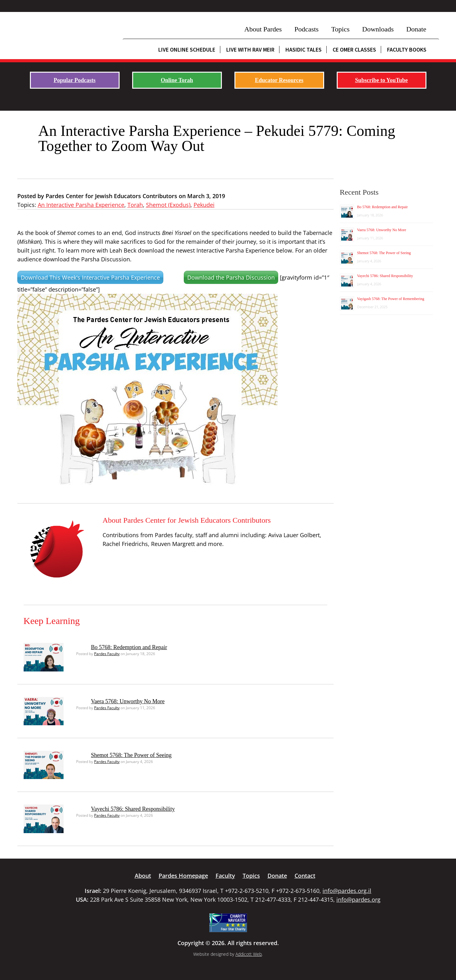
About (143, 876)
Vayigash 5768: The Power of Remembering (391, 299)
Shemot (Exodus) (168, 205)
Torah (135, 205)
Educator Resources (279, 80)
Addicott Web (249, 954)
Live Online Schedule (187, 50)
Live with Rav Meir (250, 50)
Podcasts (306, 29)
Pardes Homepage (183, 876)
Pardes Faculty (107, 654)
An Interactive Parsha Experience (81, 205)
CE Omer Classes (354, 50)
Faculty (225, 876)
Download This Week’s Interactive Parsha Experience (90, 277)
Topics (340, 29)
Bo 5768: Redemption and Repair (129, 647)
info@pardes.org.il (347, 891)
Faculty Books (407, 50)
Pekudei (204, 205)
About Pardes (263, 29)
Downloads (378, 29)
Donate (416, 29)
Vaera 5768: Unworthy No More (128, 701)
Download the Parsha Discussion (231, 277)
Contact (305, 876)
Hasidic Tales (304, 50)
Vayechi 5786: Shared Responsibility (133, 809)
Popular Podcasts (74, 80)
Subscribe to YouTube (381, 80)
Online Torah (177, 80)
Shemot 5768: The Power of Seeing (131, 755)
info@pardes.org (358, 899)
